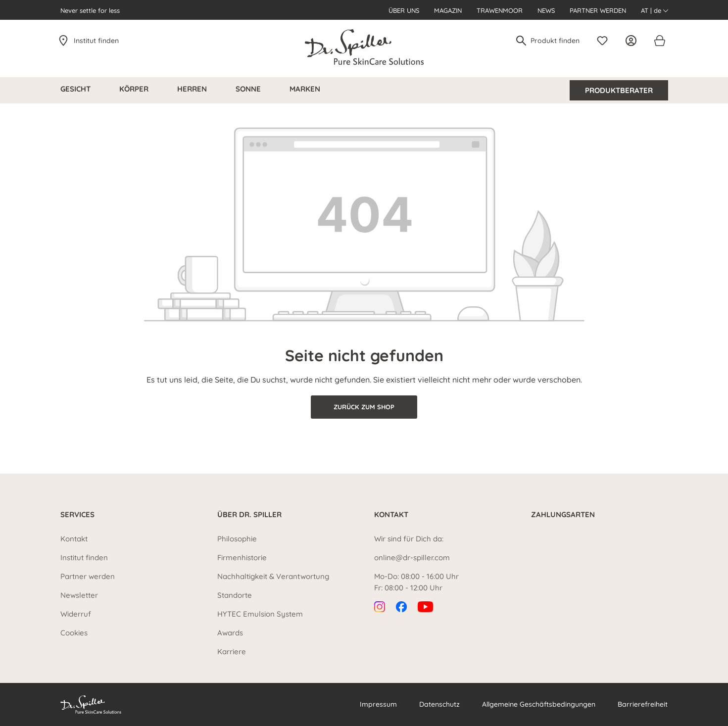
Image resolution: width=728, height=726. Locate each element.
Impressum (378, 704)
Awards (230, 633)
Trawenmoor (500, 10)
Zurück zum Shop (364, 407)
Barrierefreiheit (643, 704)
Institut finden (96, 41)
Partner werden (598, 10)
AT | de (655, 10)
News (546, 10)
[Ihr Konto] (633, 41)
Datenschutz (439, 704)
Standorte (235, 595)
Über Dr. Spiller (249, 514)
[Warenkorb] (659, 41)
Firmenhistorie (242, 557)
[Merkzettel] (605, 41)
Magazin (448, 10)
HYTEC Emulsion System (260, 614)
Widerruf (76, 614)
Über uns (404, 10)
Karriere (232, 652)
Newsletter (79, 595)
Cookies (74, 633)
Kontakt (74, 539)
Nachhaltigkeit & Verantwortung (273, 576)
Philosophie (237, 539)
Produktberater (619, 90)
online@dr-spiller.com (412, 557)
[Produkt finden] (556, 41)
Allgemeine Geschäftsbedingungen (539, 704)
